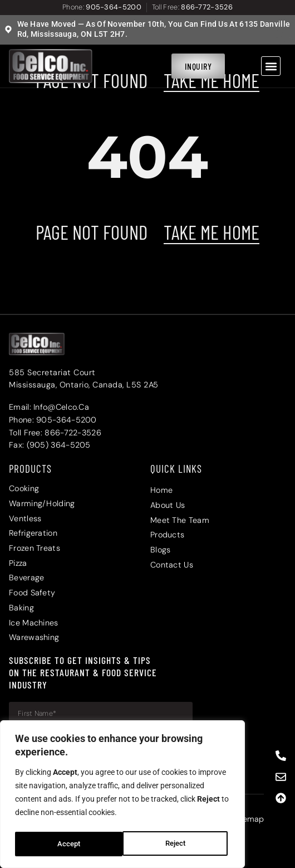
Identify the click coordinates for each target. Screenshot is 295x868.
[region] (122, 796)
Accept (177, 844)
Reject (67, 844)
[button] (271, 66)
